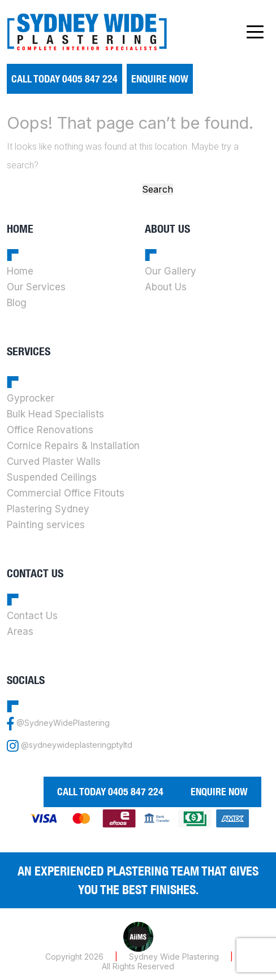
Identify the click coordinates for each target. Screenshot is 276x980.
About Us (166, 287)
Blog (17, 303)
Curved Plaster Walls (54, 461)
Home (20, 271)
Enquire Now (160, 79)
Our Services (36, 287)
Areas (20, 631)
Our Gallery (171, 271)
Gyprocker (31, 398)
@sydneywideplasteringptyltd (77, 745)
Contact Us (32, 616)
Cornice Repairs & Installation (73, 446)
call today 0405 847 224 (64, 79)
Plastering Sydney (48, 509)
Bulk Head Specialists (55, 414)
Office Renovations (50, 430)
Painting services (46, 525)
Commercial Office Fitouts (66, 493)
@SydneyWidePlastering (63, 723)
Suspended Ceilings (52, 477)
